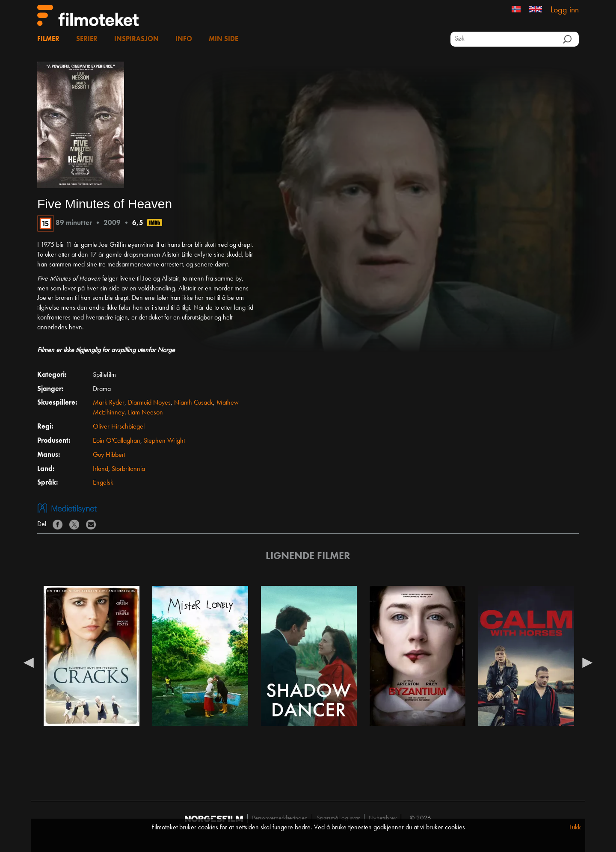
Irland (101, 469)
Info (184, 39)
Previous (29, 662)
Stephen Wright (164, 441)
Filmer (48, 39)
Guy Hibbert (109, 455)
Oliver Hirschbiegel (119, 427)
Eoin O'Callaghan (117, 441)
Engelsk (103, 483)
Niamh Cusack (194, 403)
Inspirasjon (136, 39)
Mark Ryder (109, 403)
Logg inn (565, 10)
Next (587, 662)
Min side (224, 39)
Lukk (575, 828)
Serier (87, 39)
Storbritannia (128, 469)
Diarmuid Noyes (149, 403)
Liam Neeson (145, 413)
